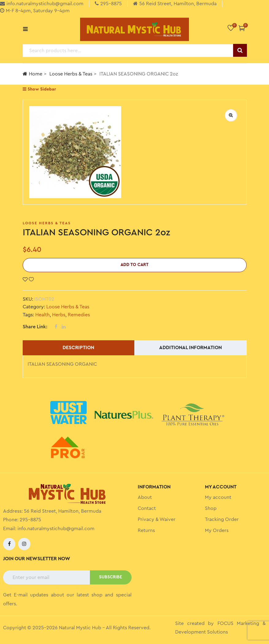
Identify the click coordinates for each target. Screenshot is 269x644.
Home (33, 74)
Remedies (79, 315)
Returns (146, 530)
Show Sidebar (39, 89)
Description (78, 348)
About (145, 497)
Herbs (59, 315)
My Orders (217, 530)
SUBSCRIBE (111, 577)
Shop (211, 508)
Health (42, 315)
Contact (147, 508)
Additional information (190, 348)
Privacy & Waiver (157, 519)
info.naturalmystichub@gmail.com (56, 529)
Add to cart (134, 265)
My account (218, 497)
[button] (242, 28)
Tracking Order (222, 519)
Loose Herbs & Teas (71, 74)
